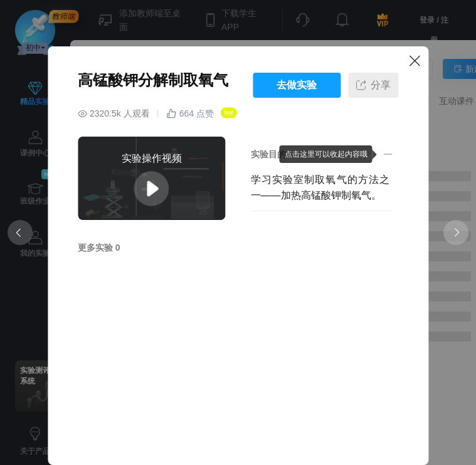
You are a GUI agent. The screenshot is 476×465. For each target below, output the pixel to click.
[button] (322, 154)
